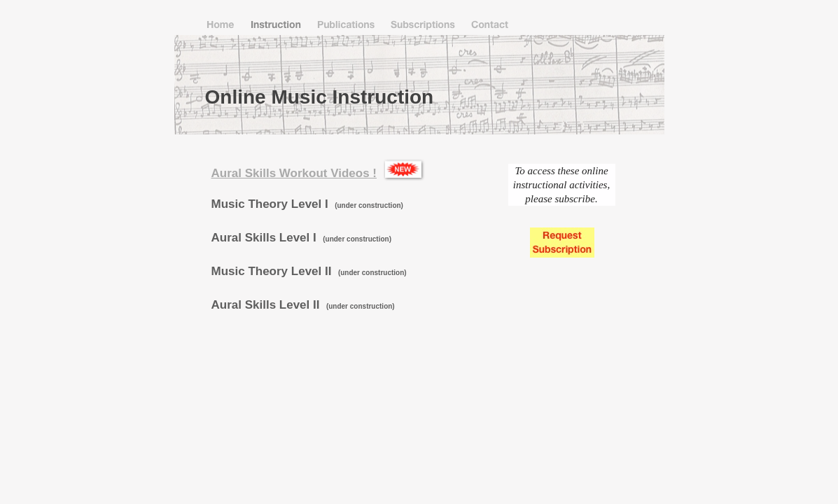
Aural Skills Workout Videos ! (294, 173)
